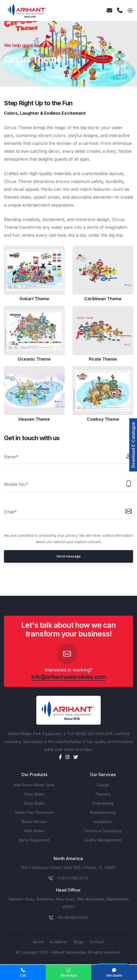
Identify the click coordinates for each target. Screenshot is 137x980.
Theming (103, 794)
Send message (69, 556)
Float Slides (34, 794)
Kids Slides (34, 831)
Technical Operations (103, 831)
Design (103, 785)
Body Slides (34, 803)
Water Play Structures (34, 812)
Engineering (103, 803)
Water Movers (34, 822)
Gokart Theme (34, 299)
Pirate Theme (103, 359)
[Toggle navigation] (130, 10)
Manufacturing (103, 812)
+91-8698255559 (72, 917)
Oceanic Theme (34, 359)
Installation (103, 822)
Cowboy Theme (103, 419)
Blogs (78, 942)
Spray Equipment (34, 840)
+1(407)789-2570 (72, 878)
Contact (97, 942)
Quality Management (103, 840)
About (38, 942)
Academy (58, 942)
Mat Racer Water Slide (34, 785)
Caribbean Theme (103, 299)
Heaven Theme (34, 419)
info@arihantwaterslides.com (69, 677)
